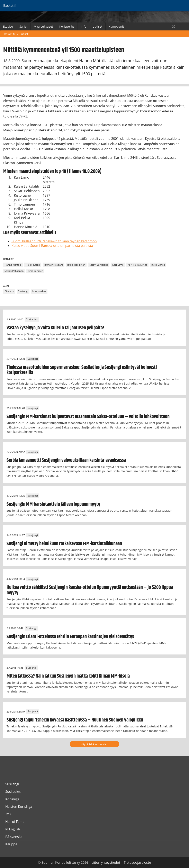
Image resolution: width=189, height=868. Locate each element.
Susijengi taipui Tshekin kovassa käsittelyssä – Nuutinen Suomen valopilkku (75, 720)
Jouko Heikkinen (76, 265)
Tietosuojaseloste (137, 862)
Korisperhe (67, 26)
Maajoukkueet (43, 26)
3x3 (8, 814)
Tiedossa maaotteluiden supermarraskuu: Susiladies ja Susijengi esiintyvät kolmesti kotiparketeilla (82, 370)
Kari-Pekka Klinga (137, 265)
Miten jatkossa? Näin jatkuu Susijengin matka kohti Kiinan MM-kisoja (68, 676)
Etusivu (8, 26)
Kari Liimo (118, 265)
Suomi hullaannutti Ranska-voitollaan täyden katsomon (54, 241)
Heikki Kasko (33, 265)
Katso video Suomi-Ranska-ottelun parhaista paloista (52, 246)
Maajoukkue (39, 291)
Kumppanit (116, 26)
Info (83, 26)
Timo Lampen (35, 271)
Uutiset (97, 26)
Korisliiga (12, 799)
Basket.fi (10, 34)
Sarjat (23, 26)
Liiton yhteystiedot (106, 862)
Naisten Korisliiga (19, 806)
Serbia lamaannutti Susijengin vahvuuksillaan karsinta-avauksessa (66, 460)
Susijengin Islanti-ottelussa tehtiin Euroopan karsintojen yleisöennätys (70, 637)
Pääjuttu (9, 291)
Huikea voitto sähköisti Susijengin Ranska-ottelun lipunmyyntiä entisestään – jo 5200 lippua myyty (90, 590)
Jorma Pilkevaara (54, 265)
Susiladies (32, 319)
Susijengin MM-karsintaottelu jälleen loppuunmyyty (53, 504)
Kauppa (11, 844)
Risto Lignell (158, 265)
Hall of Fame (15, 822)
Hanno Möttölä (13, 265)
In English (13, 829)
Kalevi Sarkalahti (99, 265)
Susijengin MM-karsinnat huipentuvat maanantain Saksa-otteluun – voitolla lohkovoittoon (88, 417)
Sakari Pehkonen (14, 271)
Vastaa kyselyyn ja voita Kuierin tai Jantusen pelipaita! (55, 328)
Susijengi (23, 291)
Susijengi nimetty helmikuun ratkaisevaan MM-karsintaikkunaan (64, 544)
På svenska (14, 837)
